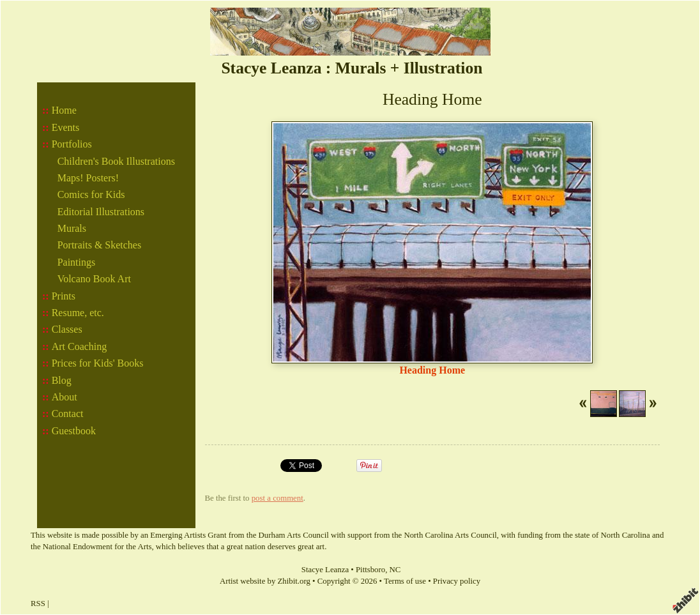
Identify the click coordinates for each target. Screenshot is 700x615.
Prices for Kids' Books (98, 363)
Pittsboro (370, 570)
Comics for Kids (91, 194)
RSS (38, 604)
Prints (64, 296)
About (65, 397)
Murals (72, 228)
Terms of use (405, 581)
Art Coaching (80, 346)
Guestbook (74, 431)
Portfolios (72, 144)
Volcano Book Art (94, 279)
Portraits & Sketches (100, 245)
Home (64, 110)
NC (395, 570)
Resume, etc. (78, 313)
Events (66, 127)
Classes (67, 329)
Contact (68, 414)
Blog (62, 380)
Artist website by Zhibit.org (265, 581)
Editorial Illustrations (101, 212)
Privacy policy (457, 581)
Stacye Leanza (325, 570)
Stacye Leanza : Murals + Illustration (352, 68)
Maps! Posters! (88, 178)
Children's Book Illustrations (116, 161)
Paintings (77, 262)
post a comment (278, 498)
